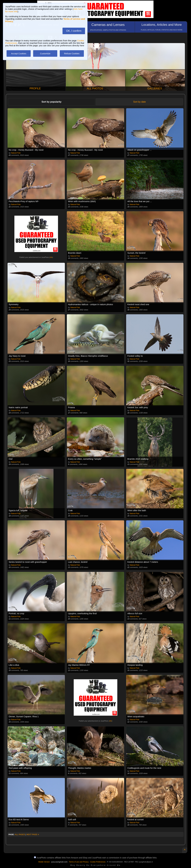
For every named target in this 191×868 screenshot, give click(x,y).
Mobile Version (44, 862)
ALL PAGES (20, 834)
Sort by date (140, 102)
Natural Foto (16, 153)
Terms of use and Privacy (79, 862)
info (51, 257)
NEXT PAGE (33, 834)
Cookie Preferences (98, 862)
